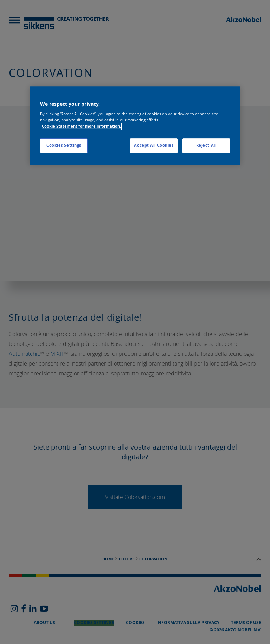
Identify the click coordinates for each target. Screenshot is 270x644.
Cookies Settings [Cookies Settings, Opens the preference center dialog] (64, 145)
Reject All (206, 145)
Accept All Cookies (154, 145)
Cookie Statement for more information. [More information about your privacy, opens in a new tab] (81, 126)
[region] (135, 125)
